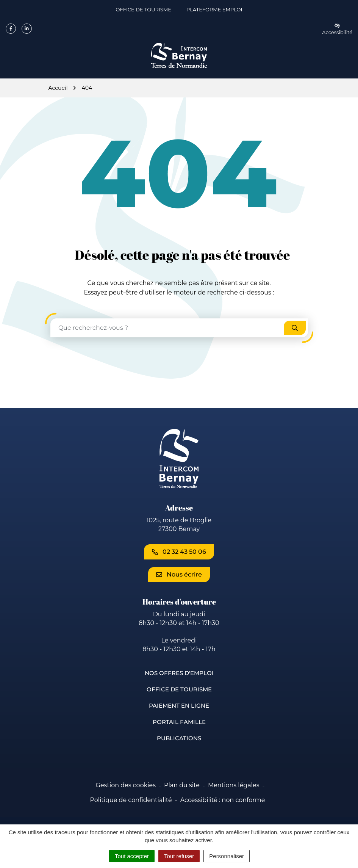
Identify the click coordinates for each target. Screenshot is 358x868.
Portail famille (179, 722)
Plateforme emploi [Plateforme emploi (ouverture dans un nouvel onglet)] (214, 11)
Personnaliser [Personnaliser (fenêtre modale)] (227, 856)
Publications (179, 738)
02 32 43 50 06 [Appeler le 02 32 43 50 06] (179, 552)
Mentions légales (234, 785)
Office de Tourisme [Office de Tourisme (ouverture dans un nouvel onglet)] (144, 11)
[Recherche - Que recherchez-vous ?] (167, 328)
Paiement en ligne (179, 706)
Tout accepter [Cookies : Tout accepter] (132, 856)
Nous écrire (179, 574)
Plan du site (182, 785)
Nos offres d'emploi (179, 673)
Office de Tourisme (179, 689)
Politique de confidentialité (131, 800)
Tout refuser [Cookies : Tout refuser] (179, 856)
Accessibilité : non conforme (223, 800)
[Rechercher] (295, 328)
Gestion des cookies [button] (126, 785)
